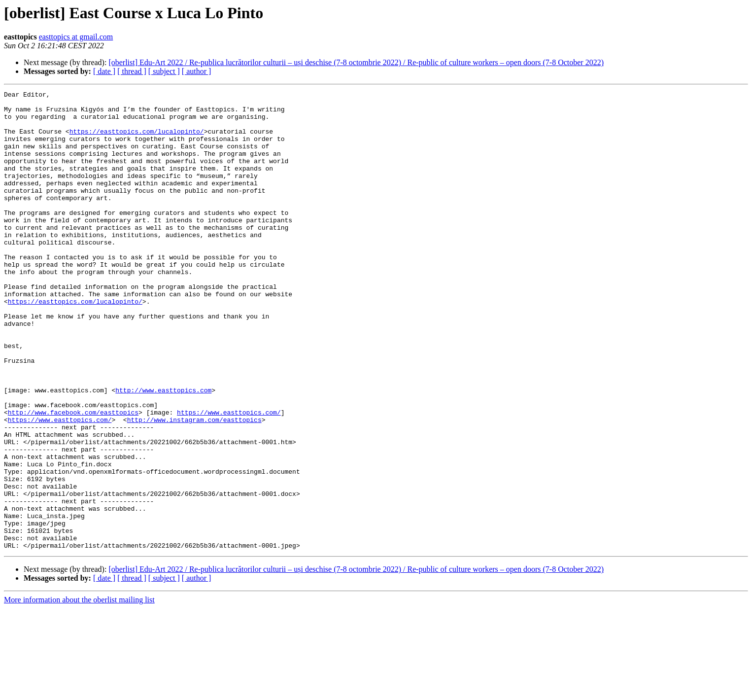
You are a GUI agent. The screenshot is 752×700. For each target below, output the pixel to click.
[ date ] (104, 71)
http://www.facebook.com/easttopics (73, 477)
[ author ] (197, 71)
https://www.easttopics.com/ (229, 477)
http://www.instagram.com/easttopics (194, 486)
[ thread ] (132, 71)
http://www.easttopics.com (163, 451)
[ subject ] (164, 71)
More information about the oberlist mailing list (79, 691)
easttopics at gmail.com (76, 37)
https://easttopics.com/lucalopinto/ (137, 140)
